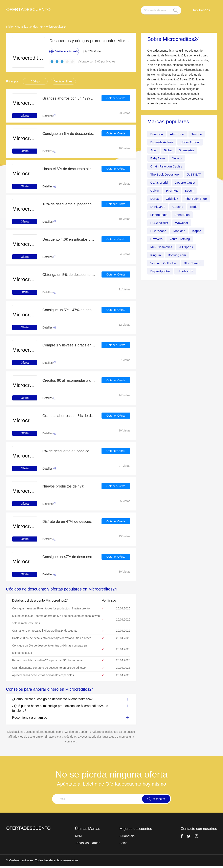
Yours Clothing (161, 247)
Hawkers (173, 239)
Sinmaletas (187, 150)
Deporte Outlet (186, 182)
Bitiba (168, 150)
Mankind (200, 231)
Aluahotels (127, 836)
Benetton (157, 134)
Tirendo (198, 134)
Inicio (9, 27)
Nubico (177, 158)
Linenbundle (192, 215)
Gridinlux (172, 199)
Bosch (190, 191)
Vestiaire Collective (190, 263)
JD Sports (157, 255)
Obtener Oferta (116, 98)
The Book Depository (165, 174)
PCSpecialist (182, 223)
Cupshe (156, 215)
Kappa (155, 239)
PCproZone (179, 231)
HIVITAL (172, 191)
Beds (172, 215)
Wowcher (157, 231)
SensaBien (158, 223)
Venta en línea (63, 81)
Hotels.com (158, 279)
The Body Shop (161, 207)
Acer (154, 150)
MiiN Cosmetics (189, 247)
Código (35, 81)
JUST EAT (195, 174)
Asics (123, 843)
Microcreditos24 (57, 27)
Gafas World (159, 182)
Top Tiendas (201, 10)
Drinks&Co (187, 207)
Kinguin (177, 255)
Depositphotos (186, 271)
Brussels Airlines (162, 142)
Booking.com (160, 263)
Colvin (155, 191)
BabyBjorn (158, 158)
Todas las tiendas (27, 27)
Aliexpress (178, 134)
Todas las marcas (88, 843)
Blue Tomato (159, 271)
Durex (155, 199)
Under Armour (191, 142)
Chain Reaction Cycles (167, 166)
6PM (78, 836)
